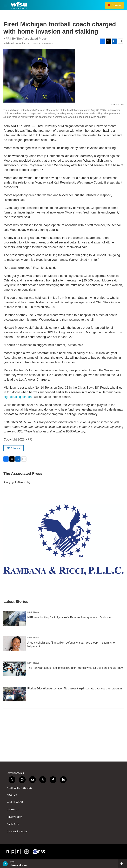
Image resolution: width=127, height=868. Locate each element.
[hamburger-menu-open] (6, 5)
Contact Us (13, 810)
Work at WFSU (15, 802)
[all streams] (122, 864)
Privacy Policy (14, 817)
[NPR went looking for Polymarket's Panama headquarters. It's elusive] (15, 619)
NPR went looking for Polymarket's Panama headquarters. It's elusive (69, 617)
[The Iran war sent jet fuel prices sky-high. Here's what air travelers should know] (15, 669)
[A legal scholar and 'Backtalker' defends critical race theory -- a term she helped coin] (15, 644)
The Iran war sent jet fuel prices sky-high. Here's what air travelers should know (75, 668)
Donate (116, 5)
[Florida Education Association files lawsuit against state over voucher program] (15, 694)
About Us (12, 795)
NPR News (14, 448)
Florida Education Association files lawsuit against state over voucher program (75, 688)
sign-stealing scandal (18, 397)
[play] (5, 864)
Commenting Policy (17, 832)
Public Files (13, 824)
